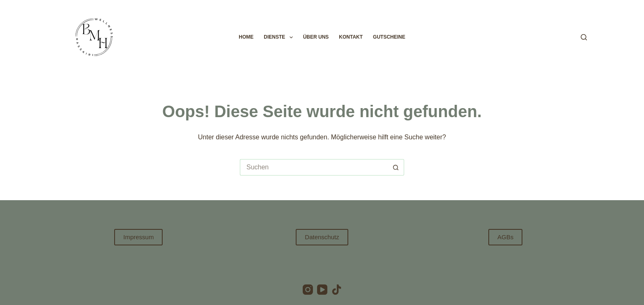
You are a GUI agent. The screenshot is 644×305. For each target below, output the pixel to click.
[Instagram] (308, 290)
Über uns (316, 37)
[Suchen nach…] (314, 167)
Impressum (138, 237)
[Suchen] (584, 37)
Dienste (280, 37)
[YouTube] (322, 290)
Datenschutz (322, 237)
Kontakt (351, 37)
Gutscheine (389, 37)
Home (246, 37)
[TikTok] (337, 290)
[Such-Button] (396, 167)
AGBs (505, 237)
